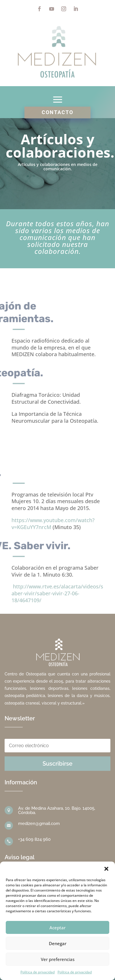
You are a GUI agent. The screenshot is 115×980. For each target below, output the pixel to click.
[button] (106, 869)
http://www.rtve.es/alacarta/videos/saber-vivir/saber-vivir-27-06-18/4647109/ (57, 593)
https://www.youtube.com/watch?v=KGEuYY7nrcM (53, 524)
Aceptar (57, 928)
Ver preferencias (58, 959)
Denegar (58, 943)
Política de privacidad (38, 972)
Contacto (57, 112)
